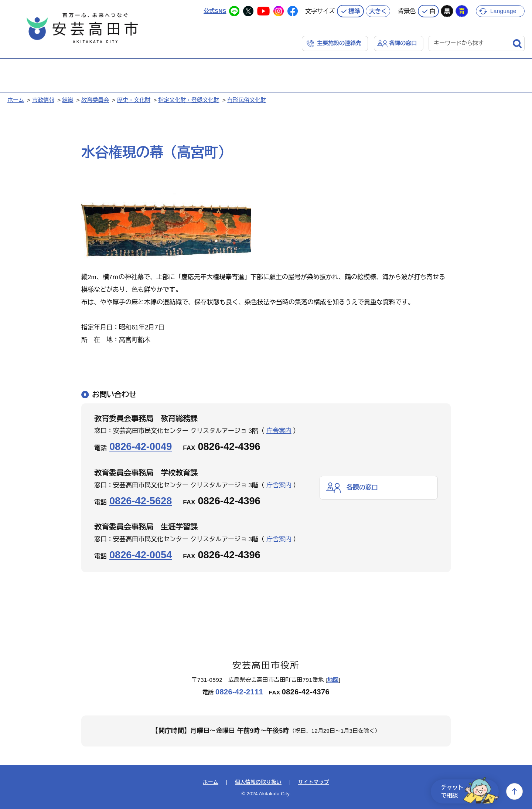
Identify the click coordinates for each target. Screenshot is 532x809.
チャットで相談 (470, 791)
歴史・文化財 (134, 100)
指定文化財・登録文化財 (189, 100)
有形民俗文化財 (247, 100)
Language (503, 11)
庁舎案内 (279, 431)
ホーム (16, 100)
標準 (354, 11)
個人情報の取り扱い (258, 782)
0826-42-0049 (141, 446)
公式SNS (215, 11)
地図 (333, 680)
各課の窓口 (403, 43)
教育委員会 (95, 100)
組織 (68, 100)
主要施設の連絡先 (339, 43)
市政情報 (43, 100)
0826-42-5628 (141, 501)
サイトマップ (314, 782)
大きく (378, 11)
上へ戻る (514, 791)
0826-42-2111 (239, 692)
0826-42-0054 (141, 555)
